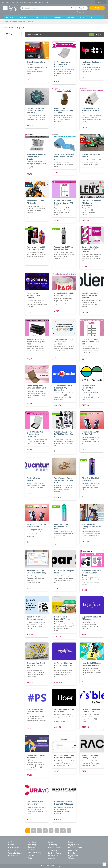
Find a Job (72, 853)
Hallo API (31, 855)
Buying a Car (73, 850)
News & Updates (14, 848)
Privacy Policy (13, 856)
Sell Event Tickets (55, 853)
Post (97, 8)
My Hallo (101, 2)
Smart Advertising (34, 853)
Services (81, 12)
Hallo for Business (55, 848)
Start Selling (52, 845)
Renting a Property (75, 848)
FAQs (30, 858)
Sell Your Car (52, 850)
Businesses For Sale (18, 22)
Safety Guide (33, 850)
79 (63, 830)
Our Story (11, 845)
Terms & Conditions (15, 853)
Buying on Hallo (74, 845)
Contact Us (12, 850)
